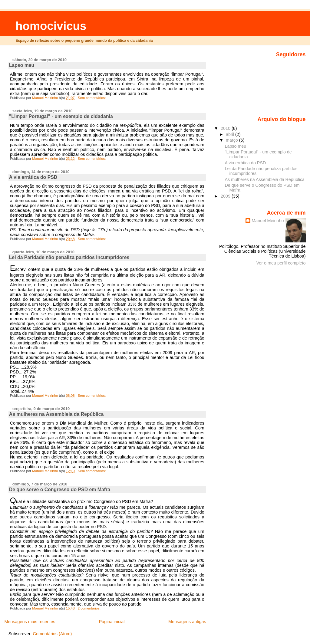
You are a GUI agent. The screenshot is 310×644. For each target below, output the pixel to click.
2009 (226, 196)
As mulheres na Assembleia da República (56, 414)
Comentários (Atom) (52, 634)
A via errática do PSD (33, 177)
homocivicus (51, 26)
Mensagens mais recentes (30, 622)
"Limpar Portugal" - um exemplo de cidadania (61, 116)
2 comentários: (90, 608)
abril (231, 134)
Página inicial (112, 622)
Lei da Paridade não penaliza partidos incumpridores (69, 257)
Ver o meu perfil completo (281, 263)
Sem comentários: (92, 98)
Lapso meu (22, 65)
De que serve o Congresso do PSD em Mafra (60, 490)
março (232, 140)
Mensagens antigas (187, 622)
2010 (226, 128)
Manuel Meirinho (268, 221)
